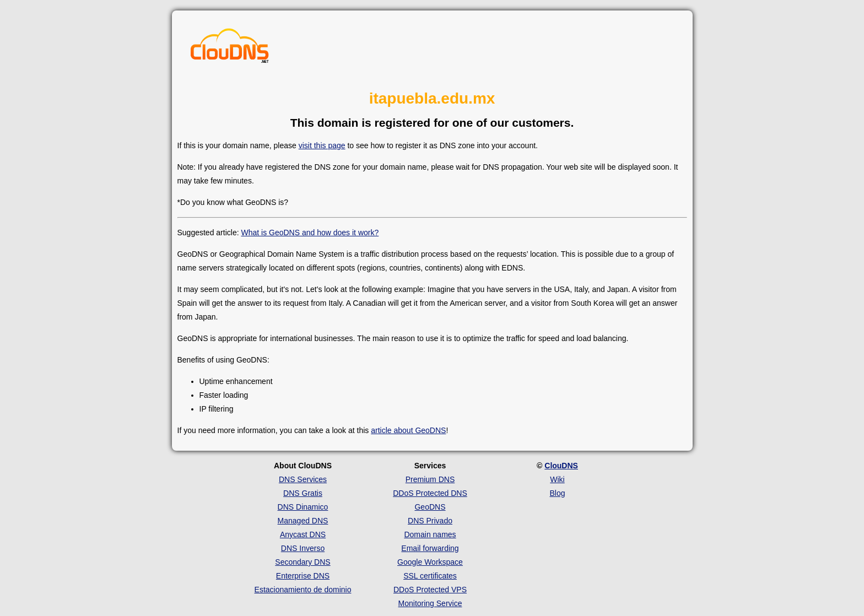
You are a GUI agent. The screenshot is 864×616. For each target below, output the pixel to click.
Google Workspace (430, 562)
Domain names (430, 534)
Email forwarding (430, 548)
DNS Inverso (303, 548)
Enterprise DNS (303, 576)
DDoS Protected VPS (430, 590)
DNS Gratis (303, 493)
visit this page (322, 145)
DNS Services (303, 479)
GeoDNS (430, 507)
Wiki (557, 479)
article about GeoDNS (408, 430)
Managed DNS (303, 521)
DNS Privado (430, 521)
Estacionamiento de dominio (303, 590)
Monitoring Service (430, 603)
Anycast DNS (303, 534)
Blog (557, 493)
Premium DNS (430, 479)
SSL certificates (430, 576)
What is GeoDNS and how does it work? (310, 233)
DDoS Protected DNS (430, 493)
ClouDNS (561, 466)
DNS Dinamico (303, 507)
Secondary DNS (303, 562)
